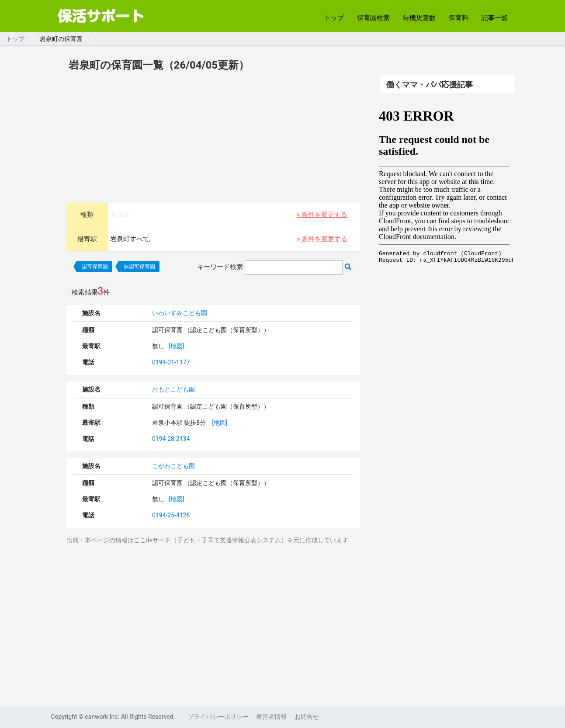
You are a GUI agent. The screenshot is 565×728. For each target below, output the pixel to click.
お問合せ (307, 717)
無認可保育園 (139, 267)
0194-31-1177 (171, 362)
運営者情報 (271, 717)
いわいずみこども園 (180, 313)
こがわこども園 (173, 466)
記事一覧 (495, 18)
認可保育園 (95, 267)
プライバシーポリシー (218, 717)
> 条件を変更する (322, 215)
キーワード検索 (220, 267)
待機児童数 (419, 18)
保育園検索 (373, 18)
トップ (334, 18)
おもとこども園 (173, 389)
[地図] (176, 346)
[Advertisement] (213, 136)
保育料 (459, 18)
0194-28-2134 (171, 439)
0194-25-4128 (171, 515)
